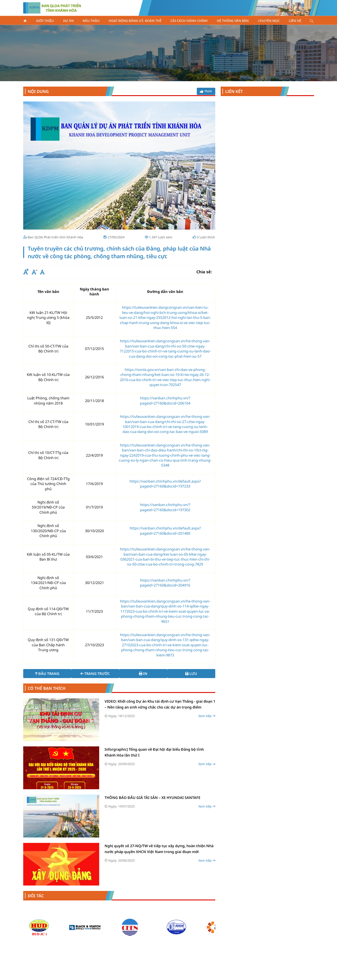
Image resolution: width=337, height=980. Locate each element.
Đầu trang (46, 674)
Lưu (193, 674)
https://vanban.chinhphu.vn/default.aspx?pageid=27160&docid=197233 (165, 484)
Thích (205, 91)
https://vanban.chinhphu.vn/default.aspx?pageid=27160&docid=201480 (165, 531)
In (144, 674)
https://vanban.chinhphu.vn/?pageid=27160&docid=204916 (165, 583)
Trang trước (95, 674)
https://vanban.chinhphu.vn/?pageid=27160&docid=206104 (165, 400)
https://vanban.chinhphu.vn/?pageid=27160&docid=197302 (165, 507)
